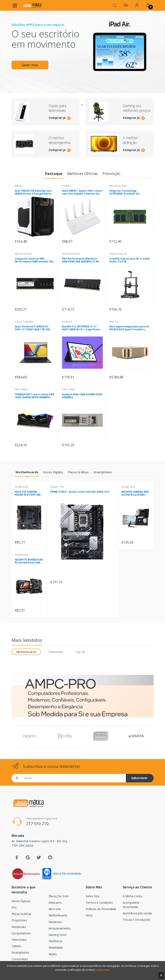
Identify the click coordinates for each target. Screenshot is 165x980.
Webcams (55, 903)
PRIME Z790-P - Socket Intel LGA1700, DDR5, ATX (80, 492)
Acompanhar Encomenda (131, 905)
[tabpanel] (83, 45)
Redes (53, 954)
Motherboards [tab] (26, 652)
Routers (67, 186)
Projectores (19, 920)
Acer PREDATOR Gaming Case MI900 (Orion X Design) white (33, 192)
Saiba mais (103, 970)
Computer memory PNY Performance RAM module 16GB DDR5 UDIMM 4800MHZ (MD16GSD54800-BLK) (35, 260)
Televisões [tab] (56, 652)
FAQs (89, 915)
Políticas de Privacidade (101, 909)
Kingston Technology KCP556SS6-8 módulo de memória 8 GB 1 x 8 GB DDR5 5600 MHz (127, 192)
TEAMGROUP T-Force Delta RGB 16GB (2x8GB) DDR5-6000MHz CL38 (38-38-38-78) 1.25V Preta (35, 396)
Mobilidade (56, 948)
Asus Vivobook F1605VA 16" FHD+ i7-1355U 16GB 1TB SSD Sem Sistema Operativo (32, 328)
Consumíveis (20, 959)
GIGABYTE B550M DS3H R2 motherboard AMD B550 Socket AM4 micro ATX (29, 561)
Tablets (16, 946)
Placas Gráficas (22, 914)
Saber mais (30, 65)
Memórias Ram (118, 186)
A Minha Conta (132, 896)
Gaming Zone (57, 935)
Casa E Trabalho (24, 322)
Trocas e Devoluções (137, 920)
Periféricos (56, 941)
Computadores (21, 933)
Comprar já (60, 118)
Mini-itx (19, 186)
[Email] (73, 778)
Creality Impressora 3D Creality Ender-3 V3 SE (130, 260)
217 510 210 (37, 824)
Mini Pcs (114, 322)
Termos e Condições (99, 903)
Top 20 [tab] (80, 652)
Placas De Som (59, 896)
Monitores (55, 922)
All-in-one (55, 909)
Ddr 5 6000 (21, 389)
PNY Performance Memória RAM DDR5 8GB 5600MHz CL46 (80, 260)
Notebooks (19, 927)
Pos (14, 907)
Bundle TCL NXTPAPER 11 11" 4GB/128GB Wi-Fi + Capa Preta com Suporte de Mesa (81, 328)
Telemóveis (19, 940)
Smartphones (20, 952)
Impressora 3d (118, 254)
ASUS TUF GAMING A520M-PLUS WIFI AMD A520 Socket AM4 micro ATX (29, 493)
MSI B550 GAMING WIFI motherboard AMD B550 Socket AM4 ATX (135, 493)
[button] (115, 5)
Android (67, 322)
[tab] (54, 174)
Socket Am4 (22, 487)
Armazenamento (60, 928)
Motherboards (58, 915)
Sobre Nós (93, 896)
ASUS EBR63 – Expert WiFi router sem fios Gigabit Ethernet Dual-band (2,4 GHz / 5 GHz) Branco (82, 192)
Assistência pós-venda (137, 913)
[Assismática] (32, 5)
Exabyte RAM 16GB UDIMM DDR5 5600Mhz (82, 396)
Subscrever (139, 778)
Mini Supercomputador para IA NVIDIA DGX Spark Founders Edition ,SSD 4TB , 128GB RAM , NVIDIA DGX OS (129, 328)
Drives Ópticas (21, 901)
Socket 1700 (57, 487)
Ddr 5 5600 (68, 389)
